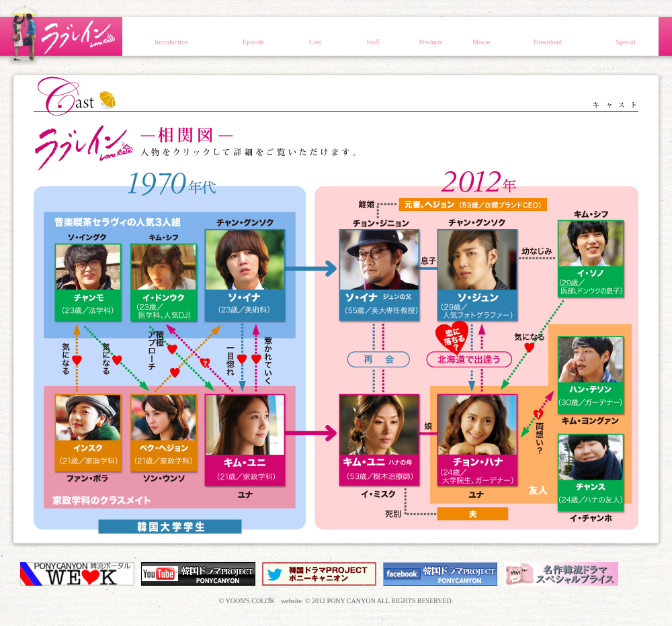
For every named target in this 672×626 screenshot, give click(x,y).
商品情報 (431, 36)
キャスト (315, 36)
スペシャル (626, 36)
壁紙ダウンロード (548, 36)
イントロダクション (171, 36)
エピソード (253, 36)
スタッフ (373, 36)
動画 (481, 36)
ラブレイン (60, 35)
